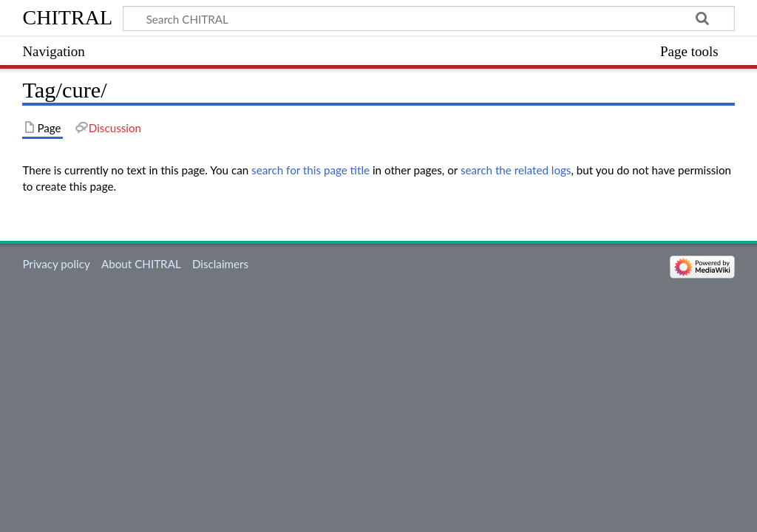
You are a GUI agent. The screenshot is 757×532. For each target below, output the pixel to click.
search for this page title (310, 170)
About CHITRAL (141, 264)
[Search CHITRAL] (428, 18)
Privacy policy (56, 264)
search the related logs (516, 170)
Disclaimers (220, 264)
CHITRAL (67, 17)
